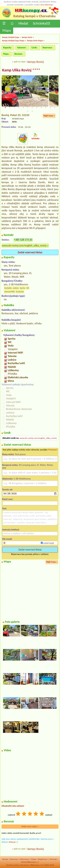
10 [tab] (46, 108)
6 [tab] (28, 108)
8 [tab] (37, 108)
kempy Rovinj (36, 62)
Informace (24, 859)
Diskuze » (13, 842)
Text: (4, 508)
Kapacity (7, 48)
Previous (3, 92)
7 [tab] (32, 108)
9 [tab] (41, 108)
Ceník (34, 48)
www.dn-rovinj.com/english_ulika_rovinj (24, 246)
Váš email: (7, 539)
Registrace (43, 859)
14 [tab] (32, 111)
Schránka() (41, 23)
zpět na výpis (20, 62)
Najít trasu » (49, 116)
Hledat (23, 23)
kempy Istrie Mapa (35, 41)
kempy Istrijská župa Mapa (13, 41)
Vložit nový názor (30, 826)
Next (57, 92)
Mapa (7, 30)
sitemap (53, 859)
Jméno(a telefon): (11, 530)
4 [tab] (19, 108)
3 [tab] (14, 108)
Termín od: (7, 490)
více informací (47, 5)
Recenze (18, 54)
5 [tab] (23, 108)
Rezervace (47, 48)
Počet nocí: (8, 499)
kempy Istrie (27, 37)
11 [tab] (50, 108)
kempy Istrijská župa (11, 37)
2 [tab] (10, 108)
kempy (5, 859)
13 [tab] (28, 111)
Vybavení (21, 48)
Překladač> (53, 450)
